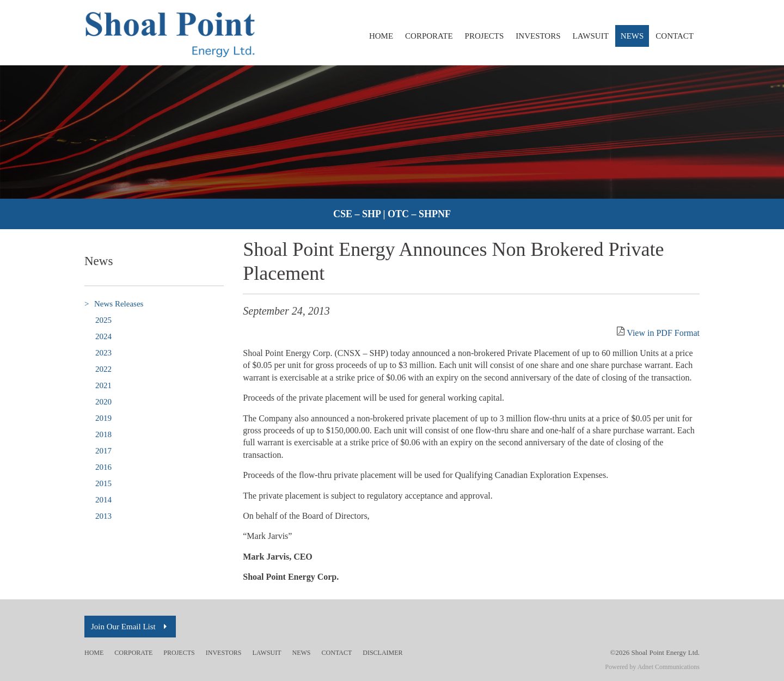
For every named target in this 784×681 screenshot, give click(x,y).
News (632, 36)
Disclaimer (382, 653)
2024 (103, 336)
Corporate (429, 36)
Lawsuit (591, 36)
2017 (103, 451)
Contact (675, 36)
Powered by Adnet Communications (652, 667)
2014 (103, 500)
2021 (103, 385)
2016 (103, 467)
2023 (103, 353)
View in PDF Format (663, 333)
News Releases (114, 304)
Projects (485, 36)
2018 (103, 434)
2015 (103, 483)
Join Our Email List (130, 627)
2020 (103, 402)
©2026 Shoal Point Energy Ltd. (655, 652)
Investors (538, 36)
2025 (103, 320)
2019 (103, 418)
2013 (103, 516)
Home (381, 36)
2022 (103, 369)
